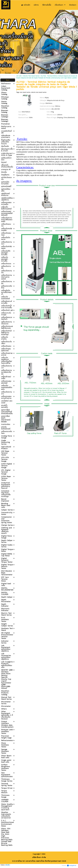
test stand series (25, 92)
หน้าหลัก (19, 76)
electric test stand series (39, 92)
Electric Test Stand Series (31, 76)
